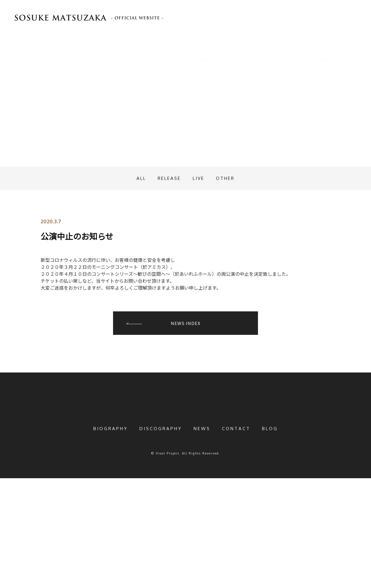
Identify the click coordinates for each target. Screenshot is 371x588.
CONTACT (323, 54)
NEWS (289, 54)
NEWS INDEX (186, 423)
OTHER (230, 278)
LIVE (200, 278)
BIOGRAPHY (198, 54)
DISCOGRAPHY (248, 54)
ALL (137, 278)
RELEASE (168, 278)
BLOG (357, 54)
